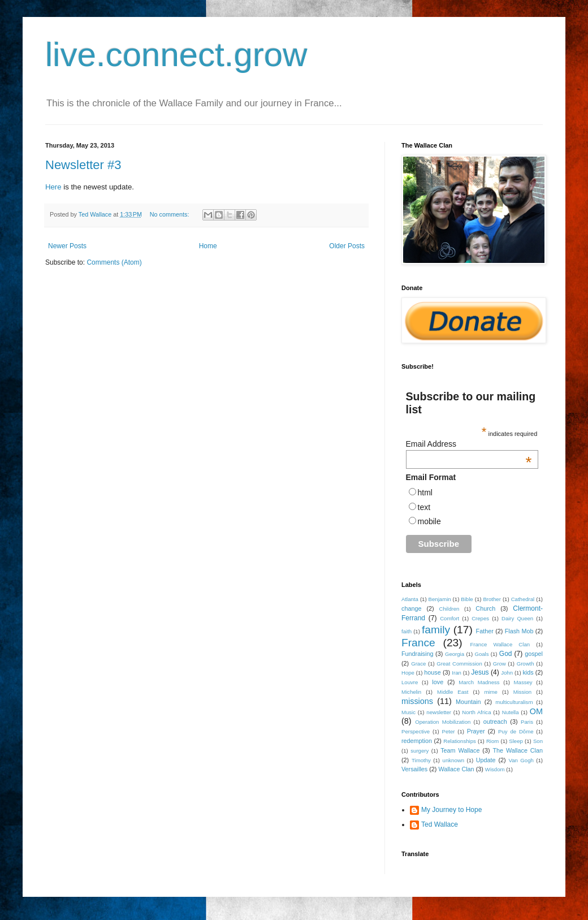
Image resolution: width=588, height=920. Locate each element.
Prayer (476, 731)
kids (528, 672)
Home (208, 246)
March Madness (479, 682)
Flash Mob (519, 631)
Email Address (469, 444)
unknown (453, 760)
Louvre (410, 682)
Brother (492, 599)
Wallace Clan (456, 769)
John (507, 673)
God (506, 654)
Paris (527, 722)
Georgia (455, 654)
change (411, 608)
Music (408, 712)
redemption (417, 741)
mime (490, 692)
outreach (495, 722)
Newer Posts (67, 246)
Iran (457, 673)
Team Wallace (460, 750)
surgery (420, 751)
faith (407, 631)
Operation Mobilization (443, 722)
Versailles (414, 769)
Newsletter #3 (83, 165)
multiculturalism (514, 702)
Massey (523, 682)
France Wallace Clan (500, 644)
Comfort (449, 618)
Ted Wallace (440, 824)
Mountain (468, 702)
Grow (500, 664)
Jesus (480, 672)
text (424, 507)
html (425, 493)
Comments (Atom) (114, 262)
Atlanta (410, 599)
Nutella (511, 712)
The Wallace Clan (518, 750)
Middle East (453, 692)
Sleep (516, 741)
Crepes (480, 618)
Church (485, 608)
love (438, 682)
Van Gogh (521, 760)
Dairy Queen (517, 618)
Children (449, 609)
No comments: (170, 214)
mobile (429, 521)
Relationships (460, 741)
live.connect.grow (176, 55)
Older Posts (347, 246)
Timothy (421, 760)
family (436, 630)
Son (538, 741)
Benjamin (440, 599)
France (418, 643)
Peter (448, 731)
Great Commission (459, 664)
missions (417, 701)
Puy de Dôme (516, 731)
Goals (481, 654)
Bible (467, 599)
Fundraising (417, 654)
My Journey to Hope (451, 810)
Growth (526, 664)
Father (485, 631)
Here (53, 187)
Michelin (411, 692)
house (432, 672)
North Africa (476, 712)
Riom (492, 741)
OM (536, 711)
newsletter (439, 712)
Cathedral (523, 599)
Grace (418, 664)
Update (486, 760)
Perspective (416, 731)
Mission (523, 692)
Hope (408, 673)
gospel (534, 654)
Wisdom (495, 769)
